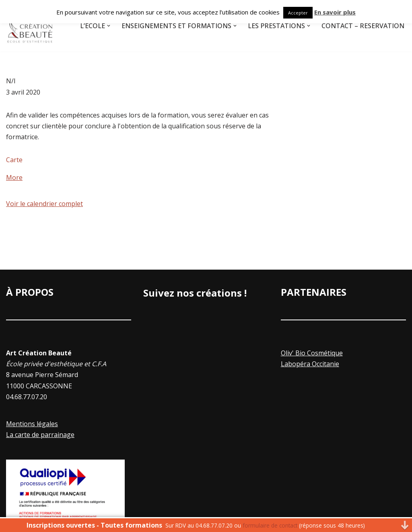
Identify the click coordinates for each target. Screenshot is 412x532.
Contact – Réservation (363, 26)
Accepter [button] (298, 13)
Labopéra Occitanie (310, 364)
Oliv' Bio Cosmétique (312, 353)
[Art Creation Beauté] (30, 26)
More (14, 177)
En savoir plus (335, 12)
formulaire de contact (270, 525)
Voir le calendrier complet (44, 204)
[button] (109, 26)
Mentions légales (32, 424)
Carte (14, 160)
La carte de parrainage (40, 435)
